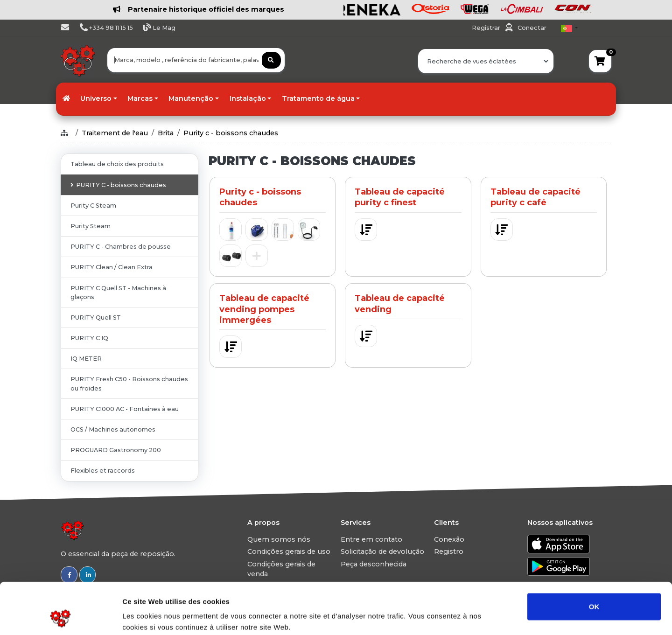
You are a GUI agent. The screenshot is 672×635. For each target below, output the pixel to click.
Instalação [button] (248, 98)
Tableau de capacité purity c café (535, 197)
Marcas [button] (140, 98)
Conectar (532, 28)
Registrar (487, 28)
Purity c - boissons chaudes (231, 133)
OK (594, 558)
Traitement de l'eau (115, 133)
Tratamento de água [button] (318, 98)
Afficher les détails (514, 617)
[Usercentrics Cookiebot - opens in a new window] (60, 617)
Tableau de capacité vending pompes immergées (264, 309)
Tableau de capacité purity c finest (400, 197)
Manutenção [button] (191, 98)
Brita (166, 133)
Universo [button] (96, 98)
